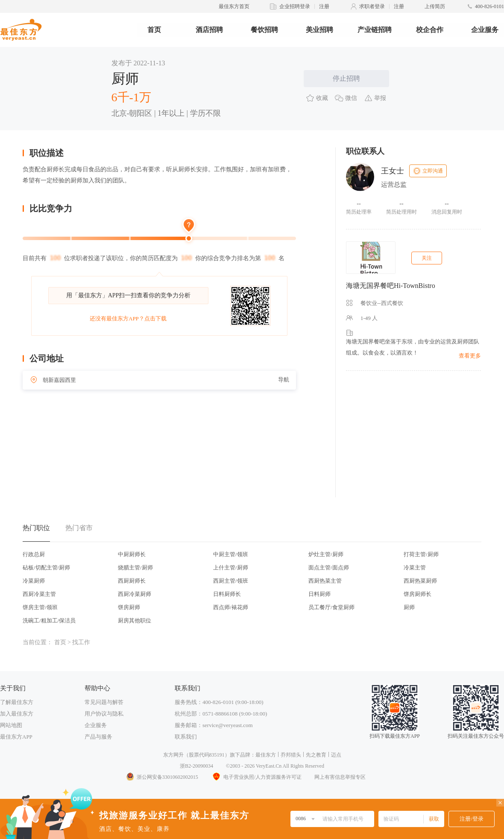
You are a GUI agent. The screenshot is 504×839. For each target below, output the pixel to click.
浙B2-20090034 (196, 766)
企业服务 (485, 30)
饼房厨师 (129, 607)
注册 (324, 6)
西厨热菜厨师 (420, 581)
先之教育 (316, 755)
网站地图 (11, 725)
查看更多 (470, 356)
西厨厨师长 (132, 581)
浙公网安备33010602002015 (162, 777)
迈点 (336, 755)
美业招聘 (319, 30)
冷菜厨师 (34, 581)
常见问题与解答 (104, 702)
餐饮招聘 (264, 30)
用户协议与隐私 (104, 714)
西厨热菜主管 (325, 581)
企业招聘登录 (295, 6)
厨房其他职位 (135, 620)
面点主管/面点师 (329, 568)
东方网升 (173, 755)
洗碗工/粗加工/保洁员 (49, 620)
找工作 (81, 642)
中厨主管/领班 (231, 554)
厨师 (409, 607)
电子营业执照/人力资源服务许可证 (256, 777)
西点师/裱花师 (231, 607)
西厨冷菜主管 (39, 594)
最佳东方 (266, 755)
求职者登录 (372, 6)
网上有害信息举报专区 (340, 777)
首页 (154, 30)
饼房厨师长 (418, 594)
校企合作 (430, 30)
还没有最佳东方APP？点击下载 (128, 318)
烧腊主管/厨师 (135, 568)
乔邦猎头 (291, 755)
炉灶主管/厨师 (326, 554)
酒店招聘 (209, 30)
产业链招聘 (375, 30)
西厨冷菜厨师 (135, 594)
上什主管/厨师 (231, 568)
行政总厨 (34, 554)
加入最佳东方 (17, 714)
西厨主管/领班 (231, 581)
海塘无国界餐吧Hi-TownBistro (391, 286)
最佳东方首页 (234, 6)
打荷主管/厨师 (421, 554)
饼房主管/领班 (40, 607)
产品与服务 (98, 737)
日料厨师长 (227, 594)
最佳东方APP (16, 737)
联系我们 (186, 737)
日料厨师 (319, 594)
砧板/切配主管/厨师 (46, 568)
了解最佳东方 (17, 702)
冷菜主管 (415, 568)
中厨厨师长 (132, 554)
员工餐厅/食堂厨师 (331, 607)
